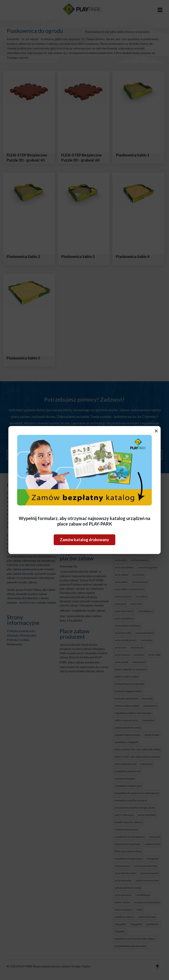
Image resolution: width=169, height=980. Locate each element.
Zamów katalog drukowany (84, 540)
